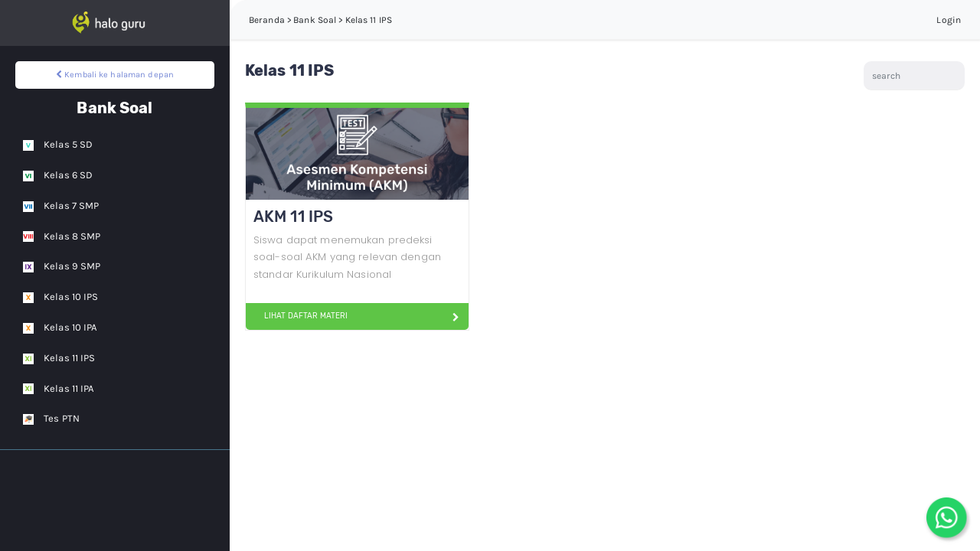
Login (949, 20)
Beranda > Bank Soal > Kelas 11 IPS (320, 20)
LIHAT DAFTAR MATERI (300, 316)
